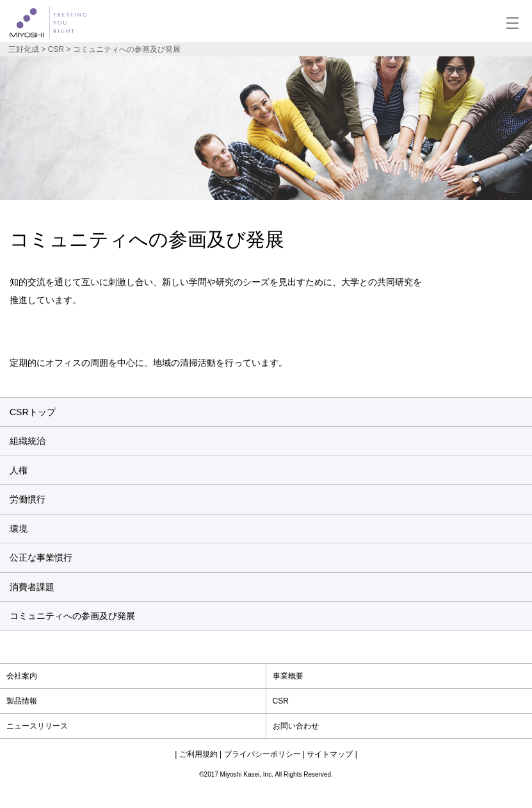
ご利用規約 (198, 754)
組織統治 (28, 441)
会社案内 (22, 676)
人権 (19, 470)
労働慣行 (28, 499)
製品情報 (22, 701)
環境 (19, 529)
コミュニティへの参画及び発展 (72, 616)
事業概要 (288, 676)
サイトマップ (330, 754)
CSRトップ (33, 412)
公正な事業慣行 (41, 557)
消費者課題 (32, 587)
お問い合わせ (296, 726)
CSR (281, 701)
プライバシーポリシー (262, 754)
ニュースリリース (37, 726)
